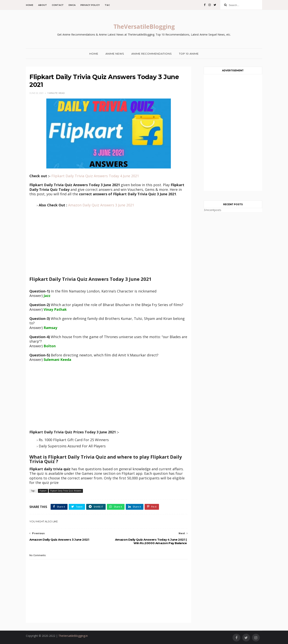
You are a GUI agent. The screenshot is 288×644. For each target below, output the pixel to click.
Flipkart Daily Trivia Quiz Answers (66, 491)
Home (30, 5)
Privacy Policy (90, 5)
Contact (58, 5)
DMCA (72, 5)
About (43, 5)
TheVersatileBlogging (144, 27)
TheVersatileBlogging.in (73, 636)
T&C (107, 5)
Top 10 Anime (189, 54)
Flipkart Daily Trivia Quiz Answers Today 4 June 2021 (95, 176)
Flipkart (43, 491)
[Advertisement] (109, 245)
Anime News (115, 54)
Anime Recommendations (152, 54)
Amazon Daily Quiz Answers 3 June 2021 (101, 205)
